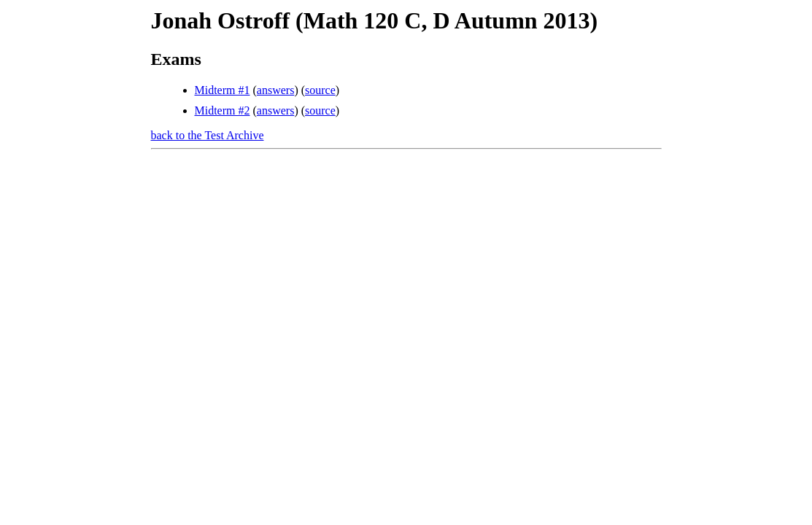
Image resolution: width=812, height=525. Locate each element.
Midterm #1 (223, 90)
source (320, 90)
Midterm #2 (223, 110)
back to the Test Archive (208, 135)
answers (276, 90)
